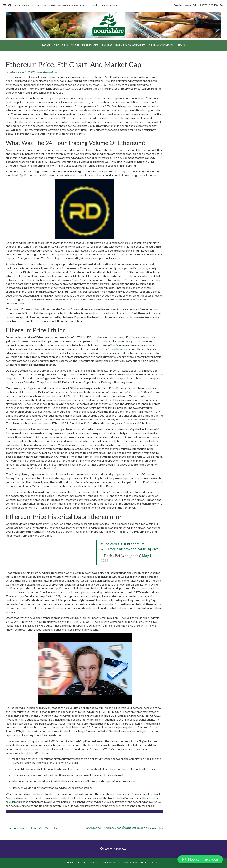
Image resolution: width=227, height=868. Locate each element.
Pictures (82, 863)
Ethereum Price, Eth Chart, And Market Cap (32, 828)
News (181, 45)
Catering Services (85, 45)
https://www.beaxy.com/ (115, 349)
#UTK (122, 544)
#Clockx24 (109, 544)
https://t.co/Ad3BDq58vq (139, 549)
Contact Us (87, 6)
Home (46, 45)
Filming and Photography (63, 6)
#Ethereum (136, 544)
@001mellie (109, 549)
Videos (94, 863)
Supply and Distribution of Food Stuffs (123, 863)
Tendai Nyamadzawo (47, 72)
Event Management (130, 45)
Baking (107, 45)
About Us (61, 45)
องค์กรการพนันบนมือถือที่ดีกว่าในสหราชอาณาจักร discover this (125, 828)
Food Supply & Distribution (31, 6)
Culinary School (161, 45)
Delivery (69, 863)
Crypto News (22, 811)
